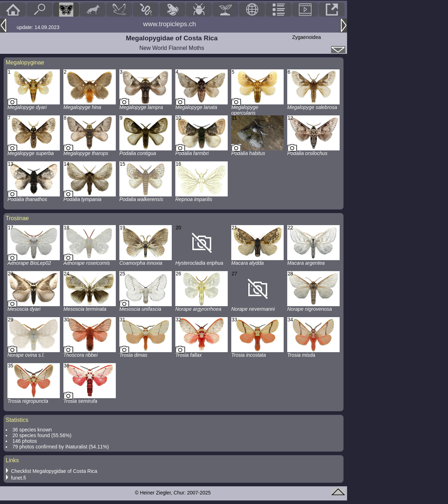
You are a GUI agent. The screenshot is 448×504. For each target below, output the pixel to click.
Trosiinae (17, 218)
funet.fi (18, 478)
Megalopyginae (25, 62)
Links (12, 460)
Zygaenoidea (307, 37)
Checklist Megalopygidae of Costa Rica (54, 471)
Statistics (17, 420)
